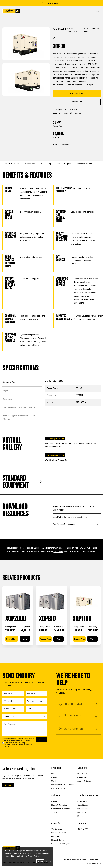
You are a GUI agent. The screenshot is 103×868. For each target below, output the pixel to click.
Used (53, 781)
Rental (61, 29)
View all (54, 812)
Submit (42, 740)
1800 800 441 (51, 3)
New (55, 29)
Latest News (82, 801)
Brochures (82, 812)
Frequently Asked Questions (63, 844)
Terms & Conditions (13, 740)
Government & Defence (61, 809)
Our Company (57, 829)
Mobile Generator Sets (91, 30)
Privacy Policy (27, 740)
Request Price (12, 639)
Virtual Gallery (46, 164)
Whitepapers (83, 809)
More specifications (61, 145)
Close (48, 861)
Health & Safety (58, 840)
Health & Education (59, 805)
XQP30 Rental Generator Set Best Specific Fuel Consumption (76, 508)
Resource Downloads (85, 164)
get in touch (58, 551)
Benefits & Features (12, 164)
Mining (54, 801)
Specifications (30, 164)
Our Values (56, 836)
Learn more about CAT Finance (69, 113)
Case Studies (83, 805)
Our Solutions (83, 774)
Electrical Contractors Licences (75, 860)
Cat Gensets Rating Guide (76, 524)
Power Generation (72, 30)
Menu (96, 11)
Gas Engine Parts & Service (63, 785)
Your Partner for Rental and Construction (76, 517)
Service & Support (85, 781)
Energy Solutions (58, 788)
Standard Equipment (64, 164)
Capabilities (82, 777)
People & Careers (58, 833)
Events (80, 816)
